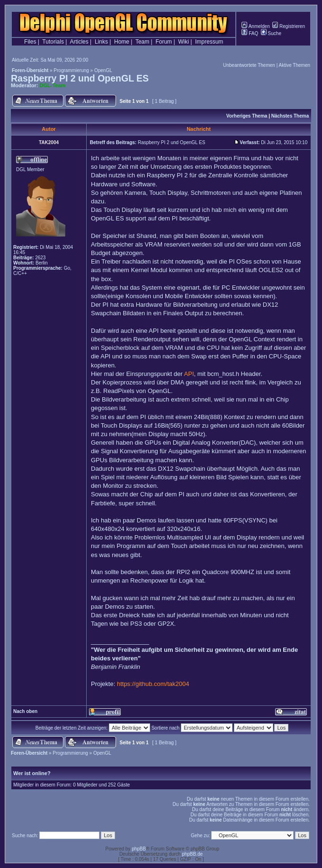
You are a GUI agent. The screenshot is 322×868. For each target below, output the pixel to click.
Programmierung (71, 70)
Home (122, 42)
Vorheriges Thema (247, 116)
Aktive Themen (294, 65)
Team (142, 42)
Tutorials (53, 42)
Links (101, 42)
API (189, 374)
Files (30, 42)
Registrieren (289, 26)
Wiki (183, 42)
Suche (271, 33)
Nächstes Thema (290, 116)
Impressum (209, 42)
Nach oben (25, 711)
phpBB (139, 849)
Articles (79, 42)
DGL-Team (53, 85)
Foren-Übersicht (30, 70)
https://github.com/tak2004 (153, 684)
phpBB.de (192, 854)
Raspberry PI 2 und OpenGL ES (80, 78)
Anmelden (255, 26)
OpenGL (103, 70)
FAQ (250, 33)
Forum (164, 42)
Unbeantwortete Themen (249, 65)
